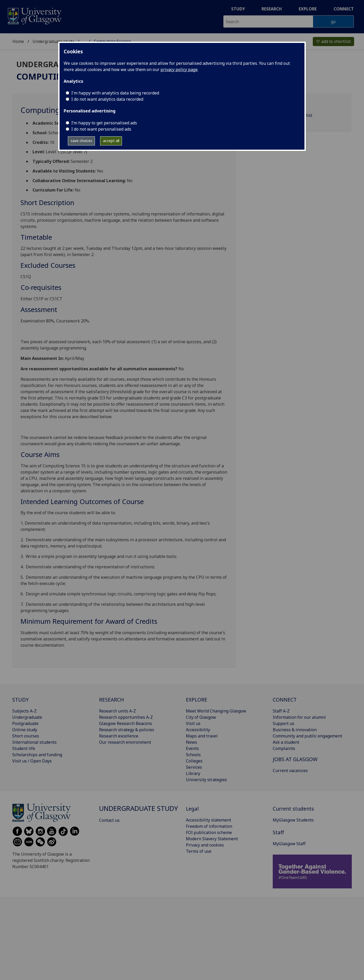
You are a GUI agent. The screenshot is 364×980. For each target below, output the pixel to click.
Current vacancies (290, 771)
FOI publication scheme (209, 832)
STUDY (20, 700)
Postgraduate (25, 723)
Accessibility (198, 730)
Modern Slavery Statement (212, 839)
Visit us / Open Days (32, 761)
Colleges (194, 761)
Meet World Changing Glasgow (216, 711)
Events (192, 748)
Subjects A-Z (24, 711)
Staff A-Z (281, 711)
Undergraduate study (53, 41)
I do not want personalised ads (101, 129)
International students (34, 742)
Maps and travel (202, 736)
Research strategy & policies (127, 730)
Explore (308, 9)
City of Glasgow (201, 717)
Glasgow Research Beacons (126, 723)
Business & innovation (295, 730)
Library (193, 773)
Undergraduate (27, 717)
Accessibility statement (209, 820)
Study (238, 9)
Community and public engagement (307, 736)
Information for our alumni (299, 717)
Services (194, 767)
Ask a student (286, 742)
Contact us (109, 820)
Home (18, 41)
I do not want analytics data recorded (107, 99)
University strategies (206, 780)
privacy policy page (179, 69)
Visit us (193, 723)
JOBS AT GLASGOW (295, 759)
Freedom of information (209, 826)
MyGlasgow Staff (289, 844)
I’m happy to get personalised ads (104, 123)
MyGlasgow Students (293, 820)
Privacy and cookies (205, 845)
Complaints (284, 748)
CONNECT (285, 700)
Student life (24, 748)
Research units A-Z (118, 711)
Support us (284, 723)
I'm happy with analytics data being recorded (115, 93)
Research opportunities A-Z (126, 717)
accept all (111, 141)
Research (272, 9)
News (191, 742)
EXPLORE (197, 700)
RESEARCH (112, 700)
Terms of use (199, 851)
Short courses (26, 736)
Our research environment (125, 742)
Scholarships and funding (37, 755)
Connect (344, 9)
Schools (193, 755)
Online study (25, 730)
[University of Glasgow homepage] (34, 15)
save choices (82, 141)
